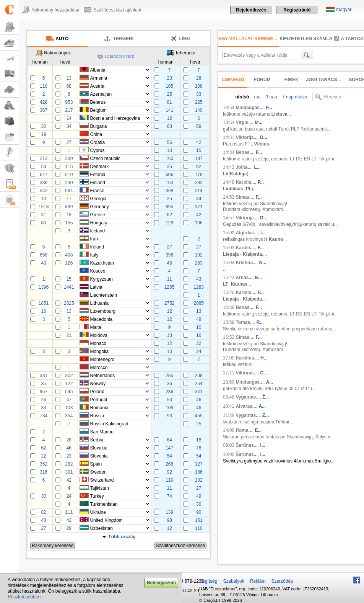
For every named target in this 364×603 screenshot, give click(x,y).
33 (199, 94)
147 (169, 448)
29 (69, 528)
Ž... (266, 397)
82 (43, 512)
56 (169, 142)
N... (263, 263)
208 (199, 376)
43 (43, 263)
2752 (170, 303)
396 (169, 255)
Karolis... (245, 182)
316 (44, 472)
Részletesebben (24, 597)
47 (69, 400)
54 (169, 456)
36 (169, 384)
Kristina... (246, 263)
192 (199, 255)
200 (69, 159)
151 (199, 520)
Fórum (262, 80)
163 (169, 183)
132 (199, 480)
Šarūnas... (246, 445)
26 (43, 400)
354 (69, 416)
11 (169, 279)
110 (44, 86)
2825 (69, 303)
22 (43, 456)
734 (44, 416)
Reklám (258, 581)
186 (199, 472)
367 (44, 110)
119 (169, 480)
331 (44, 376)
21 (69, 335)
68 (69, 86)
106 (199, 223)
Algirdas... (247, 233)
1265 (170, 287)
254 (199, 384)
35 (169, 167)
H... (264, 358)
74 (169, 496)
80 (43, 223)
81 (169, 102)
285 (169, 376)
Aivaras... (246, 406)
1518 (44, 207)
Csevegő (233, 80)
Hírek (292, 80)
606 (169, 175)
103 (69, 408)
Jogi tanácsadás (328, 80)
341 (199, 392)
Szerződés (282, 581)
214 (199, 191)
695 (169, 207)
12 (169, 118)
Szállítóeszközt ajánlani (117, 10)
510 (69, 175)
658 (44, 255)
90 (199, 512)
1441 (69, 287)
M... (258, 123)
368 (169, 191)
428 (44, 102)
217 (69, 110)
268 (169, 464)
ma (257, 97)
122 (69, 384)
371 (199, 207)
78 (199, 448)
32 (199, 343)
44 (199, 199)
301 (69, 472)
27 (69, 142)
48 (43, 520)
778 (199, 175)
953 (69, 102)
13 (69, 78)
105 (169, 86)
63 (169, 126)
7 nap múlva (294, 97)
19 (43, 134)
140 (199, 110)
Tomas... (245, 322)
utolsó (242, 97)
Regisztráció (297, 10)
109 (169, 408)
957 (44, 392)
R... (260, 322)
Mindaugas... (249, 108)
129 (169, 223)
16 (43, 311)
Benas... (244, 152)
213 (44, 159)
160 (169, 159)
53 (43, 167)
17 (69, 199)
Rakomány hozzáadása (55, 10)
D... (264, 137)
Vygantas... (248, 397)
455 (199, 416)
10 (169, 150)
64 (169, 440)
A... (270, 382)
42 (199, 142)
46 (199, 400)
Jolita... (243, 167)
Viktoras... (246, 373)
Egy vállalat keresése (249, 39)
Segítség (208, 581)
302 (69, 376)
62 (169, 215)
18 (69, 215)
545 (69, 392)
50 (169, 400)
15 (199, 150)
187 (199, 159)
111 (69, 512)
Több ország (122, 537)
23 (169, 78)
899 (69, 207)
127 (199, 464)
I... (263, 233)
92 (199, 167)
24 (199, 351)
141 (169, 110)
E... (258, 278)
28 (199, 78)
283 (199, 263)
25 (169, 94)
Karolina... (247, 358)
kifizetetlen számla (306, 39)
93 (169, 416)
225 (199, 102)
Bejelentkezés (251, 10)
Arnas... (244, 278)
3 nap (271, 97)
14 (69, 118)
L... (257, 167)
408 (69, 255)
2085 (199, 303)
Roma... (244, 430)
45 (169, 263)
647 (44, 175)
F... (269, 108)
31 (43, 215)
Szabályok (233, 581)
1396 (44, 287)
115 (69, 167)
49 (199, 319)
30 (43, 126)
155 (69, 223)
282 (199, 183)
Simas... (244, 197)
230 (69, 183)
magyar (344, 10)
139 (169, 512)
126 (69, 263)
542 (44, 191)
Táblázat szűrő (119, 57)
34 (69, 126)
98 (169, 520)
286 (169, 392)
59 (199, 126)
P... (261, 182)
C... (264, 373)
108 (199, 86)
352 (44, 464)
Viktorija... (246, 137)
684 (69, 191)
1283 (199, 287)
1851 (44, 303)
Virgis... (244, 123)
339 (44, 183)
